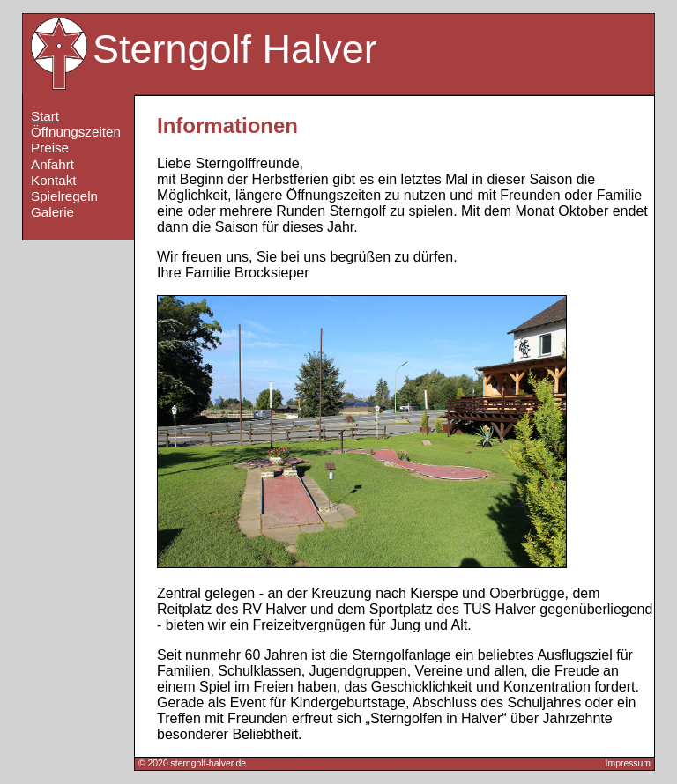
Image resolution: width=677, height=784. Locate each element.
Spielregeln (64, 196)
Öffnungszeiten (76, 132)
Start (45, 116)
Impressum (628, 763)
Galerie (52, 212)
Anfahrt (52, 164)
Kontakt (54, 180)
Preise (50, 148)
